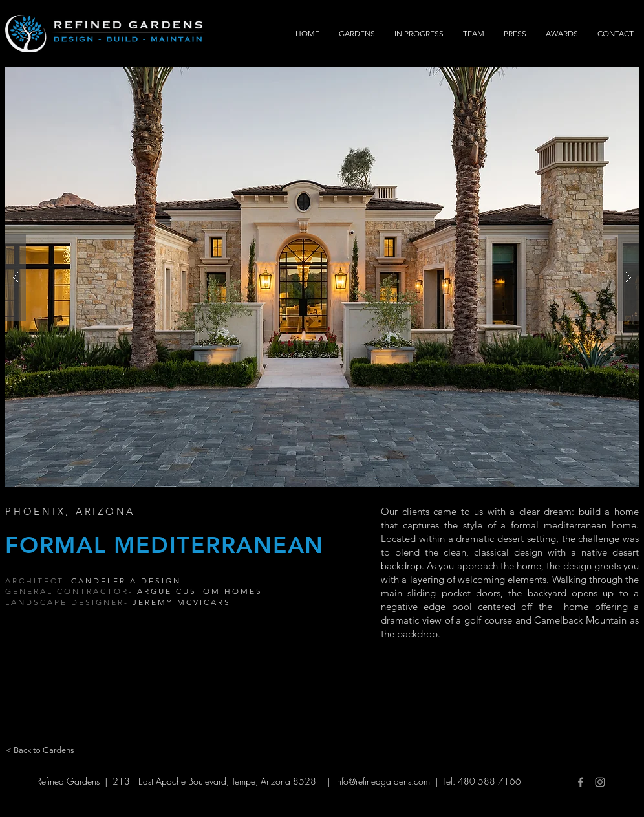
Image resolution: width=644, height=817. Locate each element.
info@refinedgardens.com (382, 781)
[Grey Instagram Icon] (600, 782)
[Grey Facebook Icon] (581, 782)
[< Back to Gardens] (40, 750)
